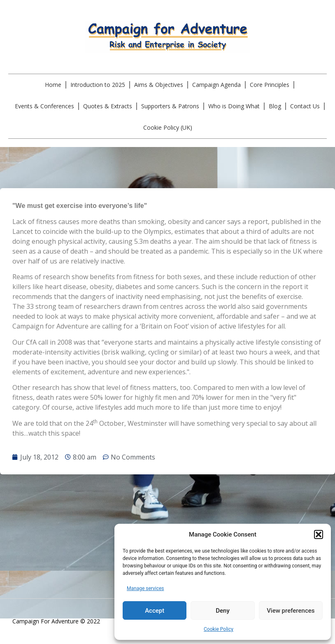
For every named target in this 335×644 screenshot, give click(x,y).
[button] (319, 534)
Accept (155, 611)
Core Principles (270, 85)
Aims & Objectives (159, 85)
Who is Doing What (234, 106)
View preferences (291, 611)
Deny (223, 611)
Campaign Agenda (216, 85)
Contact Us (305, 106)
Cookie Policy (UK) (168, 127)
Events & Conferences (44, 106)
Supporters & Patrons (170, 106)
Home (53, 85)
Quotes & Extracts (108, 106)
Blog (275, 106)
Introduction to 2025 (98, 85)
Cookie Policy (219, 629)
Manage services (145, 588)
